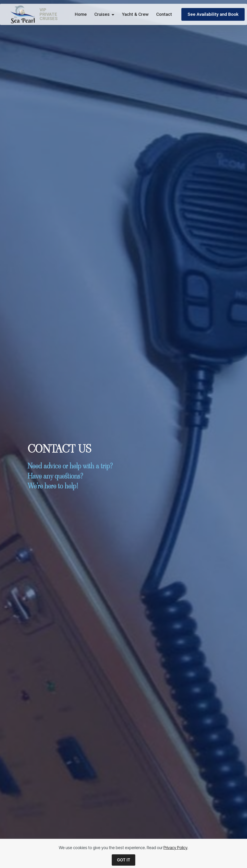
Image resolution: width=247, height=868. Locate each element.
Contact (164, 14)
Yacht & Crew (135, 14)
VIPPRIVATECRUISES (49, 14)
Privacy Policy (175, 848)
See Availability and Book (213, 14)
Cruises (102, 14)
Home (81, 14)
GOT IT (124, 860)
